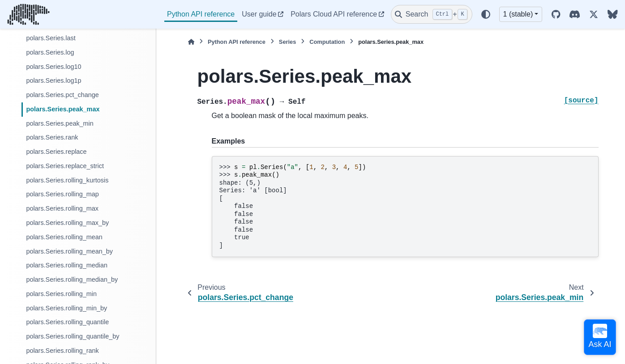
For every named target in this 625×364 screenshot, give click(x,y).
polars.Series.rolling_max (62, 208)
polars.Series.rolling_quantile (67, 322)
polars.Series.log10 (54, 67)
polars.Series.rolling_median (67, 265)
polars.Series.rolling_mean (64, 237)
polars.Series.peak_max (63, 109)
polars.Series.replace (56, 152)
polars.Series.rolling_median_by (72, 279)
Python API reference (201, 14)
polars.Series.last (51, 38)
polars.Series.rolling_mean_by (69, 251)
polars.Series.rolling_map (62, 194)
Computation (327, 42)
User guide (259, 14)
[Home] (191, 42)
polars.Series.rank (52, 137)
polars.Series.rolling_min (61, 294)
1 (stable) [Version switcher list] (518, 14)
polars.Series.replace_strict (65, 166)
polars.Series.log (50, 52)
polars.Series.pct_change (62, 95)
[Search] (432, 14)
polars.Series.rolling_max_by (67, 223)
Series (287, 42)
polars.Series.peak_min (60, 123)
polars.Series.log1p (54, 80)
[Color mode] (486, 14)
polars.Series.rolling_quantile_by (73, 336)
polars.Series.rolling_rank (62, 351)
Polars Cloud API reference (334, 14)
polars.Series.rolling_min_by (66, 308)
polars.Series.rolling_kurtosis (67, 180)
